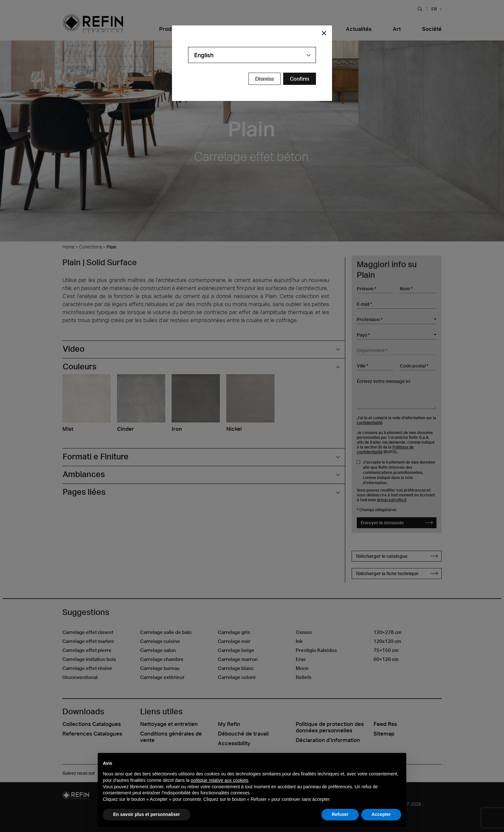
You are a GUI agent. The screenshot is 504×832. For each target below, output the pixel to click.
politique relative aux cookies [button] (219, 780)
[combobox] (252, 55)
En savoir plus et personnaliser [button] (147, 814)
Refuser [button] (340, 814)
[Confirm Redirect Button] (300, 79)
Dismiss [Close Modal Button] (265, 79)
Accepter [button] (381, 814)
